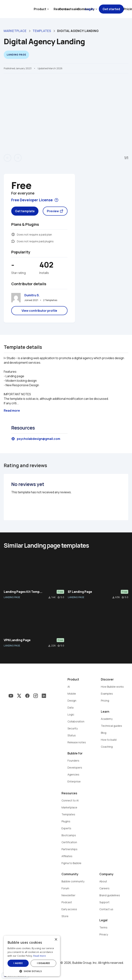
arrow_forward (18, 158)
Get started (111, 9)
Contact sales (69, 9)
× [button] (56, 940)
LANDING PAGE (12, 597)
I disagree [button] (43, 963)
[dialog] (32, 956)
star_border (59, 597)
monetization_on (13, 234)
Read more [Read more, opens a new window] (40, 956)
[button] (32, 971)
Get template (25, 211)
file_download (49, 597)
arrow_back (7, 158)
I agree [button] (18, 963)
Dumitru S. (32, 295)
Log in (89, 9)
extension (13, 241)
